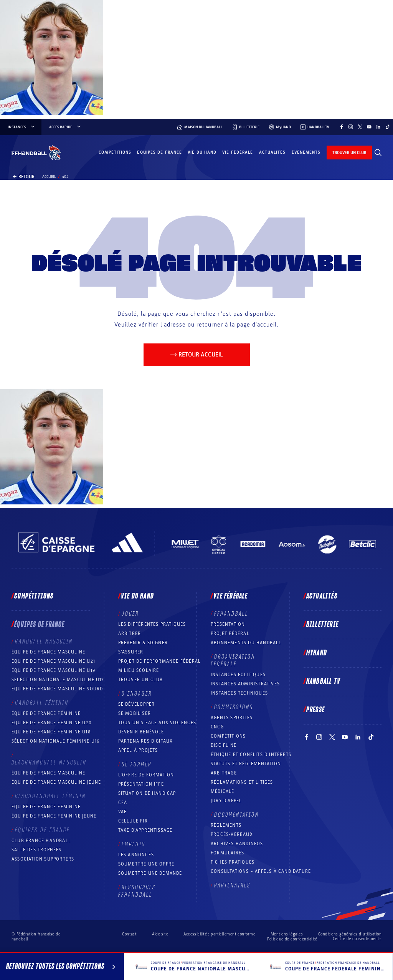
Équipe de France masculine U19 (53, 670)
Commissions (234, 707)
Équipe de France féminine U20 (52, 723)
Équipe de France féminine (46, 713)
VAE (123, 812)
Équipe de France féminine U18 (51, 732)
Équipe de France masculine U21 (53, 661)
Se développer (137, 704)
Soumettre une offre (146, 864)
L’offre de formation (146, 775)
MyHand (317, 653)
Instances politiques (238, 675)
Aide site (160, 934)
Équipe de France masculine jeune (56, 782)
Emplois (134, 844)
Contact (129, 934)
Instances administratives (245, 684)
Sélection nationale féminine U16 (55, 741)
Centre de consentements (357, 939)
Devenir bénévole (141, 732)
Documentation (237, 815)
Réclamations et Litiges (242, 782)
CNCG (217, 727)
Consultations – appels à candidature (261, 871)
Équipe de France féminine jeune (54, 816)
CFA (123, 803)
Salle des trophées (37, 850)
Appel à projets (138, 750)
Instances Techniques (239, 693)
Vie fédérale (238, 152)
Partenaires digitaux (146, 741)
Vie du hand (202, 152)
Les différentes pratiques (152, 624)
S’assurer (131, 652)
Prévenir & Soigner (143, 643)
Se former (137, 764)
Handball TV (323, 682)
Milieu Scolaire (139, 670)
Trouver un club (141, 680)
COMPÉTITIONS (228, 736)
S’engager (137, 694)
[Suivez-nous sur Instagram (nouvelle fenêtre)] (351, 127)
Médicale (223, 791)
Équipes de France (159, 152)
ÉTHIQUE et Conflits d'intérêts (251, 754)
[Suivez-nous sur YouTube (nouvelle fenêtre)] (369, 127)
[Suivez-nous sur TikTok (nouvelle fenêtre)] (388, 127)
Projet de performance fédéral (160, 661)
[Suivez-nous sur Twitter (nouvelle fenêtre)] (360, 127)
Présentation (228, 624)
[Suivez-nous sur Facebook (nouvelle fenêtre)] (342, 127)
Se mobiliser (135, 713)
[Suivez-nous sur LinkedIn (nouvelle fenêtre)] (378, 127)
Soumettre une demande (150, 873)
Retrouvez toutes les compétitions (62, 968)
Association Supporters (43, 859)
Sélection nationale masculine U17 (58, 680)
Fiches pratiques (233, 862)
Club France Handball (41, 841)
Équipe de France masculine (48, 652)
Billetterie (322, 625)
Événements (306, 152)
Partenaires (232, 885)
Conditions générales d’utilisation (350, 934)
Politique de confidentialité (292, 939)
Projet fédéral (230, 633)
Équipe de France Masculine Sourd (57, 689)
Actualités (272, 152)
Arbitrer (130, 633)
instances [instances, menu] (22, 127)
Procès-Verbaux (232, 834)
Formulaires (227, 853)
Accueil (49, 177)
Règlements (226, 825)
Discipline (224, 745)
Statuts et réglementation (246, 764)
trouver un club (349, 153)
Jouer (130, 614)
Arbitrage (224, 773)
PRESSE (315, 710)
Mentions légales (287, 934)
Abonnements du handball (246, 643)
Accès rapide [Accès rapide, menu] (65, 127)
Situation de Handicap (147, 793)
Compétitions (115, 152)
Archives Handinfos (237, 844)
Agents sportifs (232, 718)
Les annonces (136, 855)
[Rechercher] (378, 153)
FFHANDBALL (231, 614)
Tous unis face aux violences (157, 723)
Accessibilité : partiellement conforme (219, 934)
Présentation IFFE (141, 784)
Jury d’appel (226, 801)
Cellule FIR (133, 821)
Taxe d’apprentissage (145, 830)
